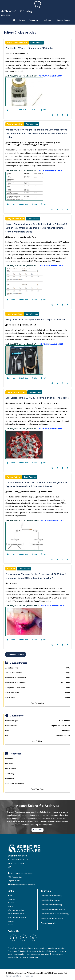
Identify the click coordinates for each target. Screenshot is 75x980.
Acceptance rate (38, 668)
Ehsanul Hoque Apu (50, 403)
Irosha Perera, (13, 143)
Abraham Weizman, (29, 492)
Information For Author (16, 910)
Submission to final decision (38, 683)
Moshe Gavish (45, 492)
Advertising (10, 774)
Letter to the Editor (16, 392)
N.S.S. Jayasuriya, (29, 143)
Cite (35, 110)
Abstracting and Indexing (15, 783)
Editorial (11, 569)
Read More (37, 830)
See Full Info (37, 741)
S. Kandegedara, (26, 145)
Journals (11, 903)
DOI (38, 736)
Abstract (11, 110)
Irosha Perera (31, 237)
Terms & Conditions (14, 976)
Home (10, 896)
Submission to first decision (38, 678)
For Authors (10, 759)
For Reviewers (11, 769)
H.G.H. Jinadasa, (46, 143)
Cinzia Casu (11, 583)
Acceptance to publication (38, 688)
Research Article (15, 124)
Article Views (38, 698)
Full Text (24, 110)
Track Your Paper (37, 789)
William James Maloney (17, 54)
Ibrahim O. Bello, (32, 403)
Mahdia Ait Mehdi (28, 325)
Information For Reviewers (17, 918)
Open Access (36, 43)
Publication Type (38, 721)
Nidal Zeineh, (12, 492)
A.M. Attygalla (41, 145)
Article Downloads (38, 693)
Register (11, 921)
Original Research (15, 219)
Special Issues (64, 20)
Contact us (12, 925)
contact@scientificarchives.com (23, 885)
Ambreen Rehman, (15, 403)
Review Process (38, 726)
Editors (22, 20)
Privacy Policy (29, 976)
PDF (43, 110)
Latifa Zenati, (13, 325)
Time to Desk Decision (38, 673)
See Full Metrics (37, 703)
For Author (35, 20)
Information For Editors (16, 914)
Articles (49, 20)
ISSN (38, 731)
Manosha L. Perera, (15, 237)
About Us (11, 899)
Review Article (14, 477)
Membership (10, 779)
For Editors (9, 764)
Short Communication (17, 43)
